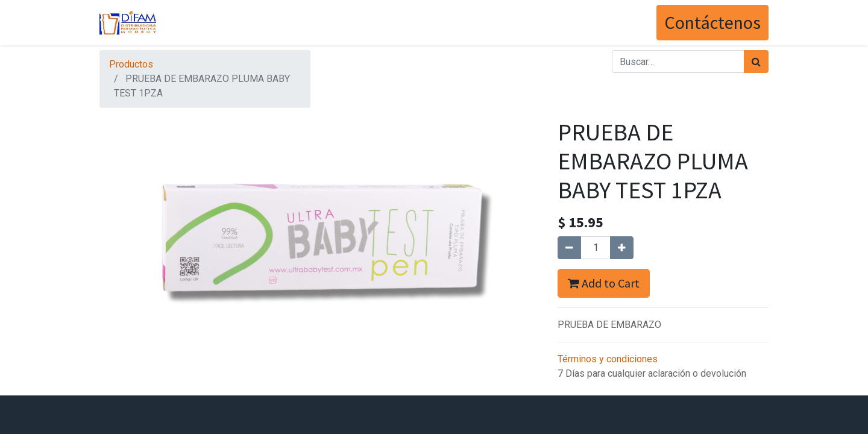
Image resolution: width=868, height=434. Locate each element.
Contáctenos (712, 22)
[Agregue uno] (622, 248)
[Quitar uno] (569, 248)
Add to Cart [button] (604, 283)
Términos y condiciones (608, 359)
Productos (131, 64)
